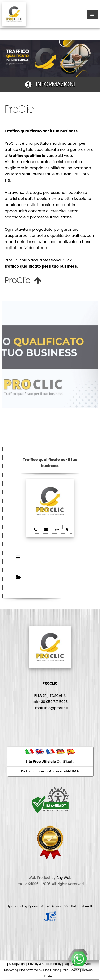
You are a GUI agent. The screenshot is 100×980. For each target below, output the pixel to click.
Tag (66, 964)
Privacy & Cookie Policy (45, 964)
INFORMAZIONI (50, 84)
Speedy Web (38, 906)
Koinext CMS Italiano (67, 906)
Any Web (64, 878)
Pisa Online (51, 970)
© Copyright (17, 964)
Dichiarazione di (50, 771)
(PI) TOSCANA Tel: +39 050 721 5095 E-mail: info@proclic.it (50, 696)
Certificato (50, 762)
